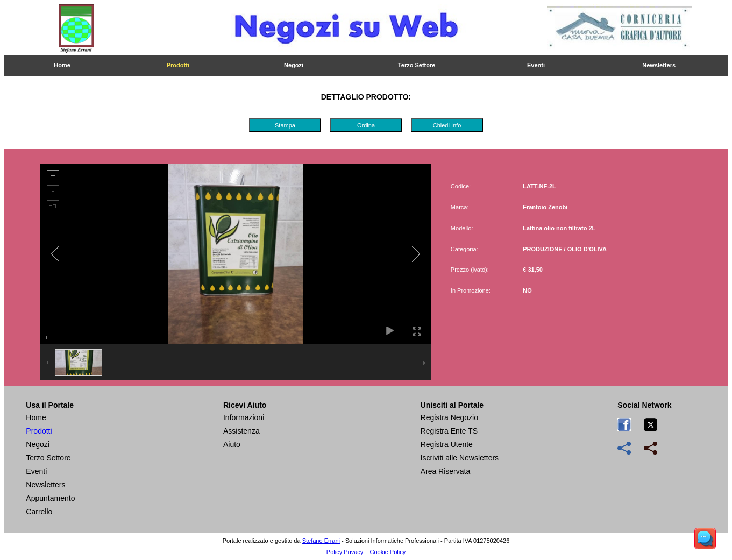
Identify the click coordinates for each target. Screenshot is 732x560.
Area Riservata (446, 471)
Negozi (294, 65)
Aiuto (232, 444)
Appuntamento (50, 498)
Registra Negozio (449, 417)
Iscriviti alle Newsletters (460, 458)
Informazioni (244, 417)
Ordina (366, 125)
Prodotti (178, 65)
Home (62, 65)
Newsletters (659, 65)
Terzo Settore (417, 65)
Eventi (536, 65)
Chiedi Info (447, 125)
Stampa (285, 125)
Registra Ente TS (449, 431)
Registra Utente (447, 444)
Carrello (39, 512)
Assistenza (241, 431)
